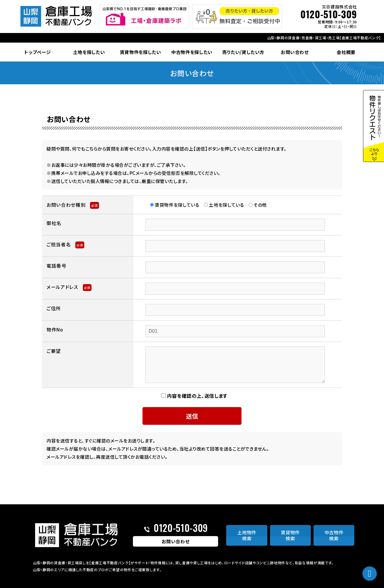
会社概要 (346, 52)
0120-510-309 (329, 14)
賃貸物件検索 (290, 535)
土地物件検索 (247, 535)
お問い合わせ (295, 52)
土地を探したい (89, 52)
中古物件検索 (334, 535)
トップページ (37, 52)
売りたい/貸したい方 (243, 52)
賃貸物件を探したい (141, 52)
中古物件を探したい (192, 52)
